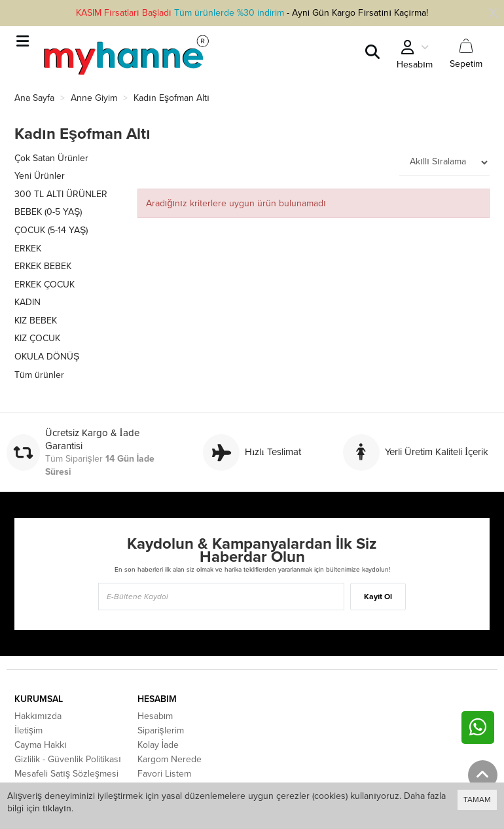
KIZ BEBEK (36, 321)
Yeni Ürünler (40, 176)
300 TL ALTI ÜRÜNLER (61, 194)
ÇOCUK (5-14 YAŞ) (51, 230)
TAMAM (477, 800)
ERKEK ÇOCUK (45, 285)
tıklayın (57, 808)
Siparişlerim (161, 730)
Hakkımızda (38, 716)
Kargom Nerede (170, 759)
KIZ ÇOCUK (37, 338)
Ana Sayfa (34, 98)
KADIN (27, 302)
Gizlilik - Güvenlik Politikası (68, 759)
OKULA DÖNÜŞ (47, 357)
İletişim (28, 730)
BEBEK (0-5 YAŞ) (48, 212)
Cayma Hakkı (41, 745)
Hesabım (155, 716)
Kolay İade (158, 745)
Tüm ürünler (39, 375)
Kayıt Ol (378, 597)
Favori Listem (164, 774)
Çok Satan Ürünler (51, 158)
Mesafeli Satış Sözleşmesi (66, 774)
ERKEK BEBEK (43, 266)
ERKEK (28, 249)
